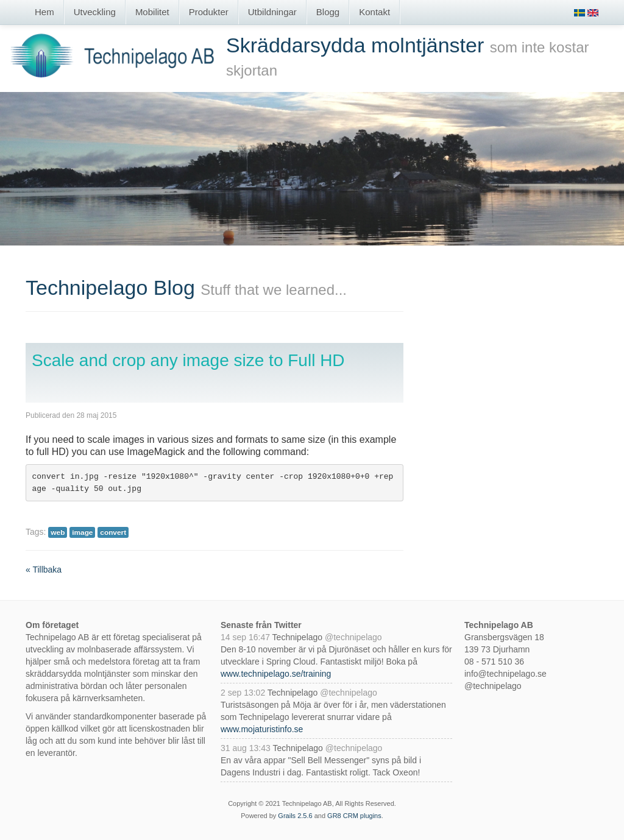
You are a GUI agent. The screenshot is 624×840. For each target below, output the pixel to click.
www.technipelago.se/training (276, 674)
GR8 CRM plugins (354, 816)
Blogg (328, 12)
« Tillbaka (44, 570)
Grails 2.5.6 (295, 816)
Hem (44, 12)
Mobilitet (152, 12)
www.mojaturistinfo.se (262, 729)
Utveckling (95, 12)
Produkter (209, 12)
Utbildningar (272, 12)
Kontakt (374, 12)
